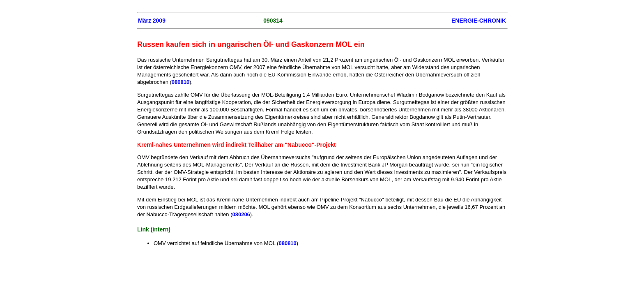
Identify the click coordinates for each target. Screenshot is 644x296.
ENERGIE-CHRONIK (479, 21)
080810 (181, 82)
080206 (241, 214)
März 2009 (152, 21)
